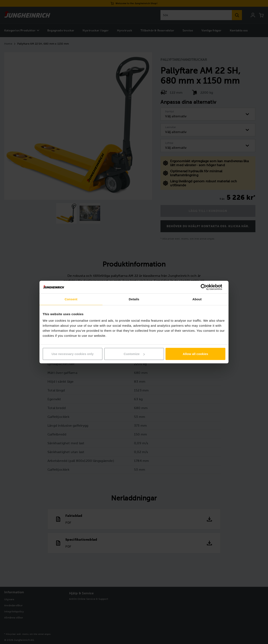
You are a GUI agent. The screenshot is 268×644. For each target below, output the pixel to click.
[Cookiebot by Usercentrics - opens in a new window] (207, 287)
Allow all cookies (195, 354)
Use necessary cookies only (72, 354)
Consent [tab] (71, 299)
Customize (134, 354)
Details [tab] (134, 299)
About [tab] (197, 299)
